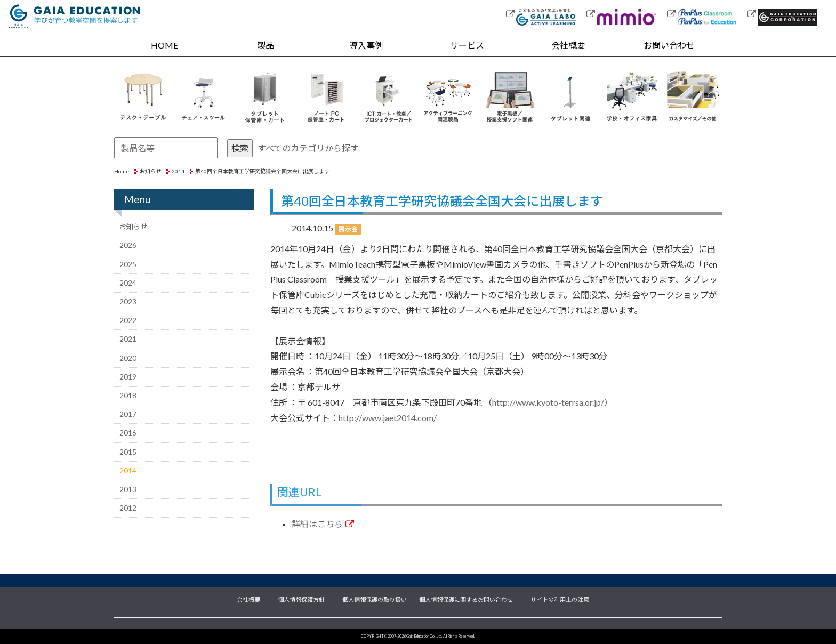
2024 (128, 283)
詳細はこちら (323, 524)
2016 (128, 433)
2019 (128, 377)
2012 (128, 508)
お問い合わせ (669, 45)
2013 (128, 489)
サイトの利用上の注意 (560, 599)
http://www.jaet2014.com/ (388, 418)
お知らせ (150, 171)
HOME (164, 45)
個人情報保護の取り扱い (375, 599)
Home (122, 171)
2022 (128, 320)
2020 (128, 358)
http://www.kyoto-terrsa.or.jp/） (552, 402)
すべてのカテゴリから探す (308, 148)
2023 (128, 302)
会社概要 (568, 45)
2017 (128, 414)
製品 (266, 45)
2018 (128, 396)
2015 (128, 452)
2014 (178, 171)
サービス (467, 45)
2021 (128, 339)
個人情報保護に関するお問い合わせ (466, 599)
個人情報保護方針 (301, 599)
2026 (128, 245)
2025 (128, 264)
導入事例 (366, 45)
